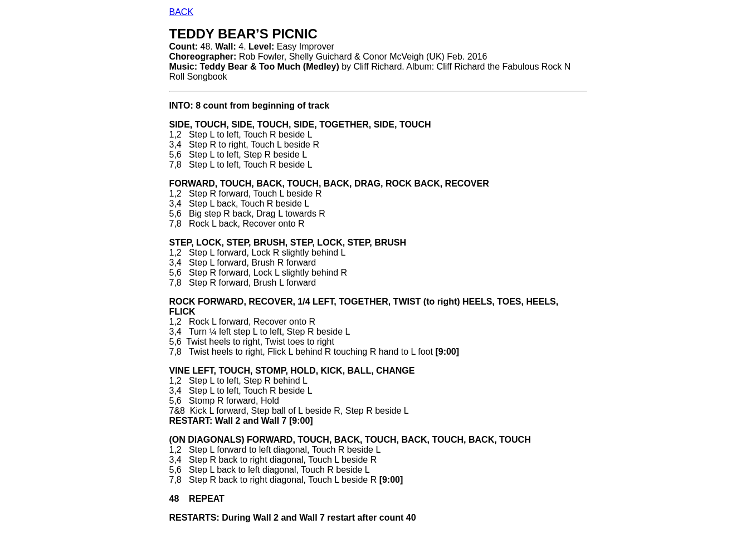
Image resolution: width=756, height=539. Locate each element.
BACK (182, 12)
